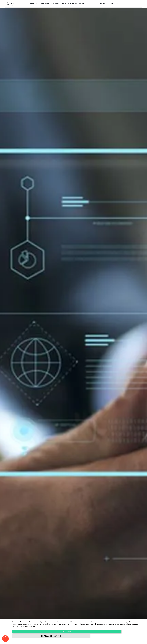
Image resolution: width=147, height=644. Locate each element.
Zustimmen (59, 637)
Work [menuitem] (64, 4)
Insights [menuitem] (104, 4)
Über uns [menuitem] (73, 4)
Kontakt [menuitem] (114, 4)
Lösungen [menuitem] (45, 4)
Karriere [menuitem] (34, 4)
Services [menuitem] (55, 4)
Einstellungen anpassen (125, 637)
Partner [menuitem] (83, 4)
